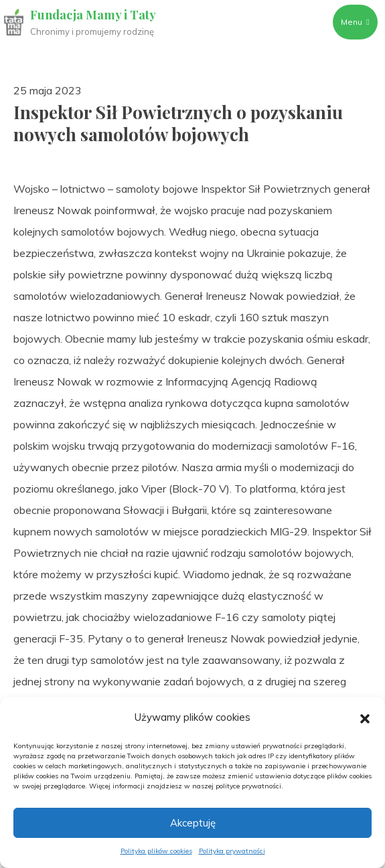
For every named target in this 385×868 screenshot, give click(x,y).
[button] (365, 717)
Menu (355, 22)
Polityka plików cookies (156, 851)
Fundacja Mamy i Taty (93, 15)
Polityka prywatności (232, 851)
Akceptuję (193, 823)
